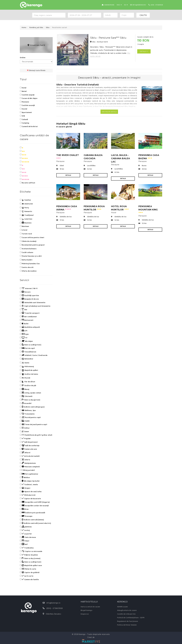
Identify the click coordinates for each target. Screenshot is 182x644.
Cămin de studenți (28, 241)
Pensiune (24, 102)
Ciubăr (25, 421)
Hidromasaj (27, 367)
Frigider (25, 439)
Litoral (24, 230)
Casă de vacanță (27, 105)
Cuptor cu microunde (31, 551)
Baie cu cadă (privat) (30, 345)
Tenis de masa (28, 537)
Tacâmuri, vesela (29, 485)
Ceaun (24, 432)
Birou (24, 509)
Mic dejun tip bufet (30, 481)
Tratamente (27, 414)
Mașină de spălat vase (31, 566)
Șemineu (26, 527)
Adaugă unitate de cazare (127, 610)
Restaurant (27, 320)
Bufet (24, 324)
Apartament (26, 112)
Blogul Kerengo (86, 610)
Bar (24, 310)
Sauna (25, 363)
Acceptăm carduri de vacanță (34, 506)
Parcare (25, 292)
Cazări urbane (26, 253)
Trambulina (27, 548)
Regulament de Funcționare (128, 621)
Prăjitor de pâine (29, 555)
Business (26, 223)
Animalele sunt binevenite (33, 303)
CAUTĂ (143, 15)
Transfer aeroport (30, 313)
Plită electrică (28, 495)
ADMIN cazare (122, 607)
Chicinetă (26, 396)
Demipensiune (28, 463)
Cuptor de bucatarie (30, 499)
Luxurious (26, 219)
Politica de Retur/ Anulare (127, 625)
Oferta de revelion (28, 271)
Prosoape (26, 516)
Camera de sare (28, 449)
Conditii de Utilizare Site (126, 614)
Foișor (25, 541)
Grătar (25, 428)
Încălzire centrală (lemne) (32, 520)
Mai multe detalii (109, 112)
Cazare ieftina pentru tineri (32, 238)
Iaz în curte (27, 576)
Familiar (25, 200)
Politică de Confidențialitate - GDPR (131, 618)
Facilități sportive (29, 296)
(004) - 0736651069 (156, 5)
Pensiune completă (30, 467)
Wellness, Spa (28, 410)
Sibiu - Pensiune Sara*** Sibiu (108, 38)
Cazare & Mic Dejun (29, 98)
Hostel (23, 109)
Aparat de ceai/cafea (31, 492)
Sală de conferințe (30, 446)
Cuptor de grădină (30, 573)
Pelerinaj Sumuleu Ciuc (30, 264)
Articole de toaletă (30, 456)
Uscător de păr (28, 386)
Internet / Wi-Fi (29, 289)
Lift (24, 331)
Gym (24, 334)
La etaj (25, 530)
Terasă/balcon (28, 352)
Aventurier (26, 204)
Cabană (24, 120)
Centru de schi (27, 267)
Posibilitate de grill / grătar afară (36, 435)
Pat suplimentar (29, 474)
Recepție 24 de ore (29, 299)
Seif (24, 544)
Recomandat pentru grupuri (32, 245)
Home (24, 28)
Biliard (25, 453)
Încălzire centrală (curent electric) (35, 523)
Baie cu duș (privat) (30, 400)
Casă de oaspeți (27, 95)
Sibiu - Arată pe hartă (99, 42)
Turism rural (26, 234)
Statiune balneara (28, 249)
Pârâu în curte (28, 569)
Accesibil (26, 403)
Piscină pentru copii (30, 417)
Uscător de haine (29, 374)
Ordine (23, 58)
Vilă (22, 116)
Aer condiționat (28, 317)
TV (24, 338)
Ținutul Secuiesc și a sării (31, 256)
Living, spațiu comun (30, 393)
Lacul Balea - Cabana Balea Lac (121, 158)
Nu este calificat (28, 183)
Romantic (26, 211)
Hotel (23, 88)
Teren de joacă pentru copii (33, 425)
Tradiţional (27, 215)
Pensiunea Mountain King (148, 209)
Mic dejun (26, 341)
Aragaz (25, 488)
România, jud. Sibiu (36, 28)
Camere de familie (29, 580)
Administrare (108, 5)
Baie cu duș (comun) (30, 558)
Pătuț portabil (27, 470)
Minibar (25, 478)
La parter (26, 534)
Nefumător (27, 359)
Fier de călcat (27, 382)
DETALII (68, 175)
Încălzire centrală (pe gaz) (32, 407)
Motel (23, 91)
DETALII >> (144, 51)
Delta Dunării (26, 260)
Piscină (25, 378)
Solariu (25, 460)
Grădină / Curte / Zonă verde (34, 355)
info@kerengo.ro (138, 5)
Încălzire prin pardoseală (32, 513)
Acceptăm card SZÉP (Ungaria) (35, 502)
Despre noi (85, 614)
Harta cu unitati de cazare (90, 607)
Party (24, 208)
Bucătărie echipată (30, 327)
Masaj (25, 389)
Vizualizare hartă (36, 45)
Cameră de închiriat (29, 127)
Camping (25, 123)
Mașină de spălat (29, 370)
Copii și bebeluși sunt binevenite (35, 306)
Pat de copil (27, 348)
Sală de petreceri (29, 442)
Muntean (24, 226)
